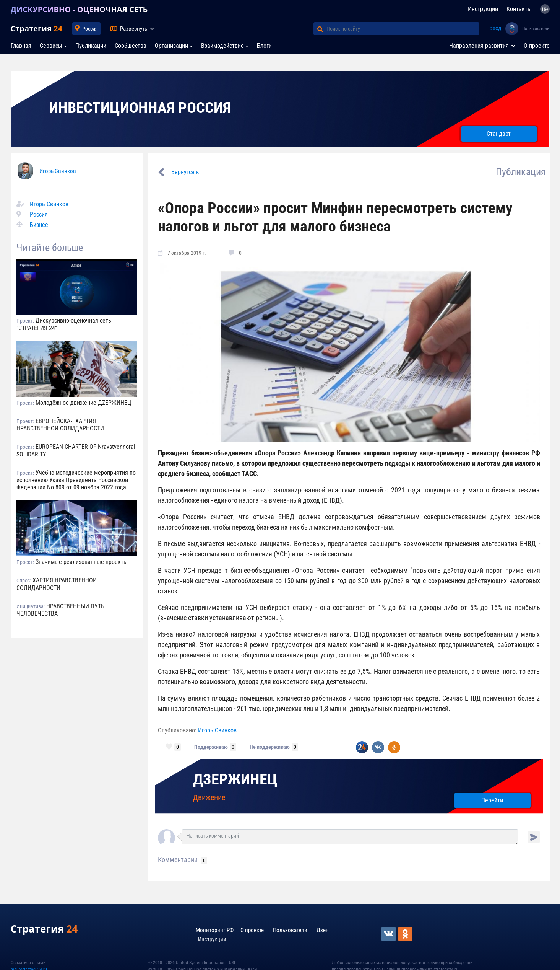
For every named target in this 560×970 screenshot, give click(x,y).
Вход (495, 28)
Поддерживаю (211, 747)
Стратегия (37, 29)
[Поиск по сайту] (403, 29)
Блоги (264, 46)
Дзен (323, 930)
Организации (171, 46)
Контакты (519, 9)
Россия (90, 29)
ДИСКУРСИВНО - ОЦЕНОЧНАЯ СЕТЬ (79, 9)
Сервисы (51, 46)
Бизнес (39, 225)
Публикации (91, 46)
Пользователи (536, 29)
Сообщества (131, 46)
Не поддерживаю (270, 747)
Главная (21, 46)
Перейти (492, 800)
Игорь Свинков (58, 171)
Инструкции (483, 9)
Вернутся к (185, 172)
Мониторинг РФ (215, 930)
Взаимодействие (222, 46)
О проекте (537, 46)
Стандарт (499, 134)
